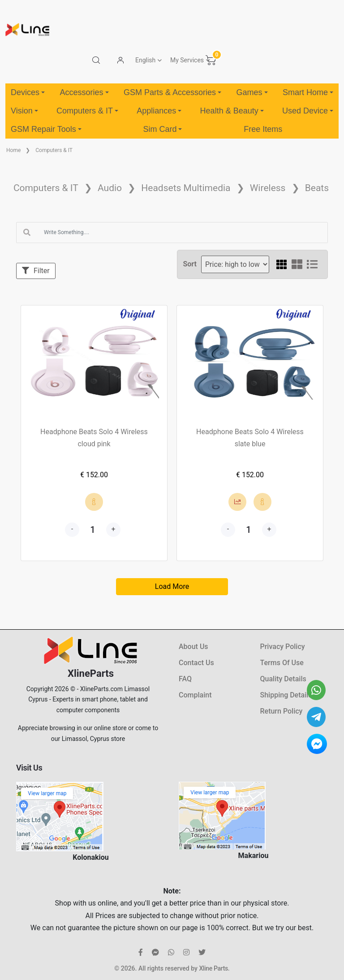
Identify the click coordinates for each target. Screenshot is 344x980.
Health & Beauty (232, 111)
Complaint (195, 695)
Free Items (263, 129)
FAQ (185, 679)
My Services (187, 60)
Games (252, 92)
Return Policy (282, 711)
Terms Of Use (282, 663)
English (145, 60)
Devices (28, 92)
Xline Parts (213, 968)
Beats (317, 188)
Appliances (159, 111)
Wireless (268, 188)
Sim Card (162, 129)
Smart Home (308, 92)
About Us (193, 647)
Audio (110, 188)
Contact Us (196, 663)
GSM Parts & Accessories (172, 92)
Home (13, 150)
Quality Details (283, 679)
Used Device (308, 111)
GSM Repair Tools (46, 129)
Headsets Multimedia (186, 188)
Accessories (84, 92)
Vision (24, 111)
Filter (36, 271)
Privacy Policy (283, 647)
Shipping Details (286, 695)
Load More (172, 586)
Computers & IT (87, 111)
